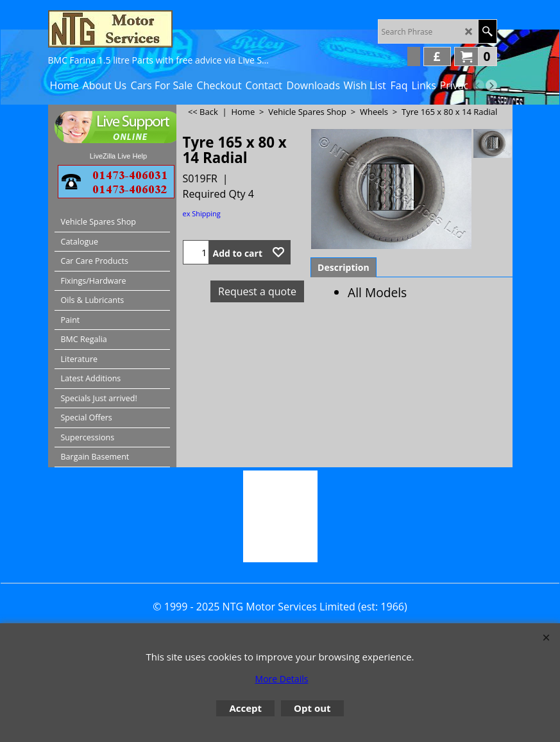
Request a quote (257, 291)
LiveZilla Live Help (118, 156)
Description (344, 267)
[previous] (479, 85)
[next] (491, 85)
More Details (282, 679)
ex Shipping (202, 213)
